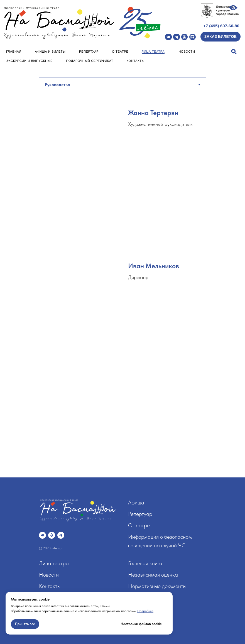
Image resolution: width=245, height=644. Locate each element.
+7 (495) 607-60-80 (221, 26)
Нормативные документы (157, 586)
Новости (187, 52)
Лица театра (153, 52)
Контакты (135, 61)
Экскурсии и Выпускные (30, 61)
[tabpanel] (122, 266)
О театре (120, 52)
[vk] (42, 535)
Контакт (48, 586)
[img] (168, 37)
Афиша (136, 502)
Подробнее (145, 611)
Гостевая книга (145, 563)
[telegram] (61, 535)
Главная (14, 52)
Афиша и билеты (50, 52)
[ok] (52, 535)
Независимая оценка (153, 575)
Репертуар (89, 52)
